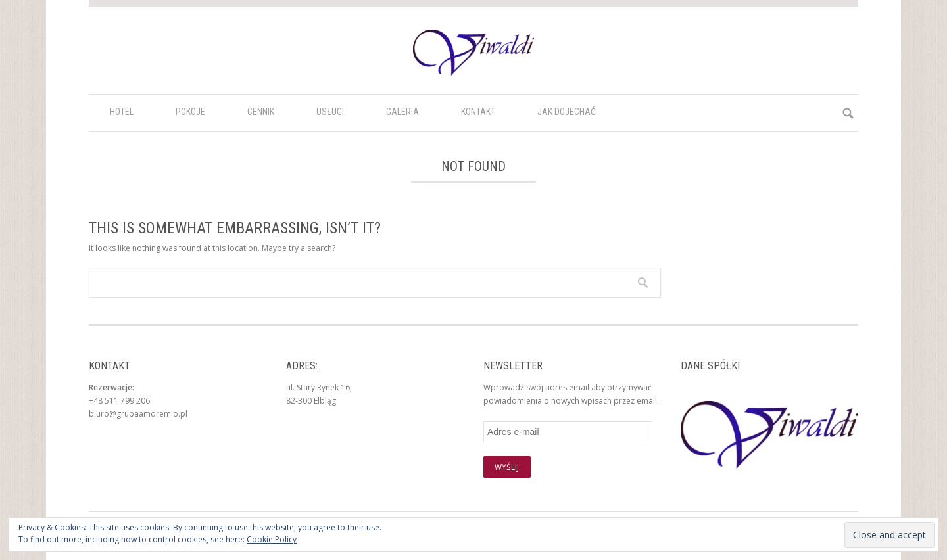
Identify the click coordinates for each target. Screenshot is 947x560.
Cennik (261, 112)
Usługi (330, 112)
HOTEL (122, 112)
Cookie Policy (272, 539)
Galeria (402, 112)
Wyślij (507, 467)
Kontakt (478, 112)
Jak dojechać (567, 112)
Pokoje (190, 112)
